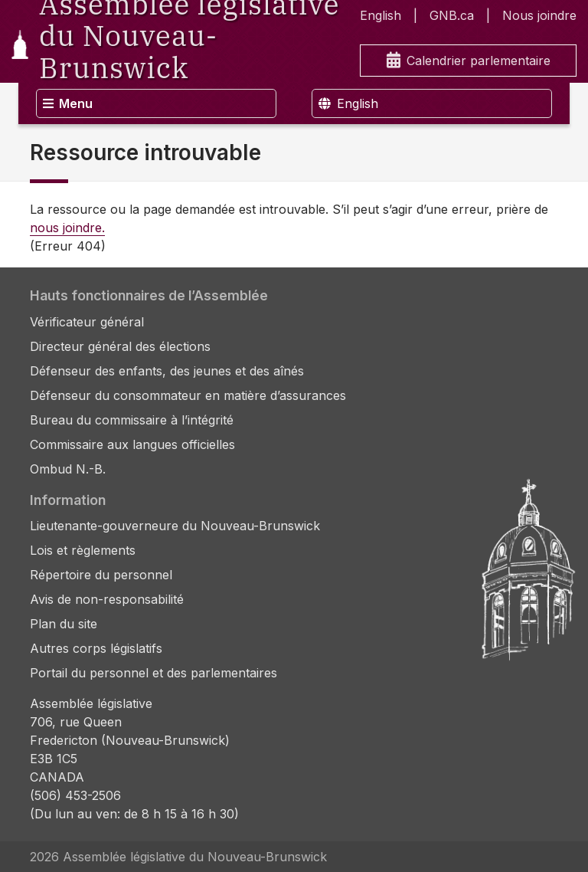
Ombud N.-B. (68, 469)
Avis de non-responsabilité (107, 599)
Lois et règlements (83, 550)
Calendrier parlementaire (469, 61)
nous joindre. (67, 228)
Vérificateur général (87, 322)
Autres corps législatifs (96, 648)
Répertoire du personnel (101, 575)
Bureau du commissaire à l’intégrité (132, 420)
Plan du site (64, 624)
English (381, 15)
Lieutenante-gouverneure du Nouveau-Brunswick (175, 526)
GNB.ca (452, 15)
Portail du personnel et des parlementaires (154, 673)
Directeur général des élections (120, 346)
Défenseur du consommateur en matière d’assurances (188, 395)
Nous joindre (539, 15)
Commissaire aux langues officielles (132, 444)
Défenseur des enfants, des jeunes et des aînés (167, 371)
